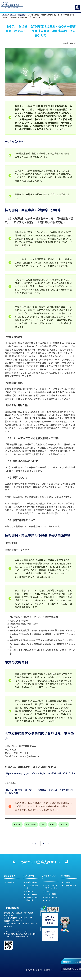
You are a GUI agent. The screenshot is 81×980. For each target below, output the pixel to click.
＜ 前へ (35, 843)
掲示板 (48, 900)
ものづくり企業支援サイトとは (51, 887)
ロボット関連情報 (32, 887)
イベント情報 (31, 894)
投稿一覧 (13, 15)
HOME (5, 15)
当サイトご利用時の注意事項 (50, 920)
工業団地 (68, 882)
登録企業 (11, 882)
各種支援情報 (31, 882)
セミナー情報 (31, 824)
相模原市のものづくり (70, 887)
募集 (43, 824)
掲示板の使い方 (51, 897)
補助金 (53, 824)
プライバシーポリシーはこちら (50, 935)
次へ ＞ (46, 843)
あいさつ (49, 891)
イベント (64, 824)
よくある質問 (50, 894)
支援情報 (17, 824)
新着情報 (22, 15)
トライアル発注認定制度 (32, 899)
